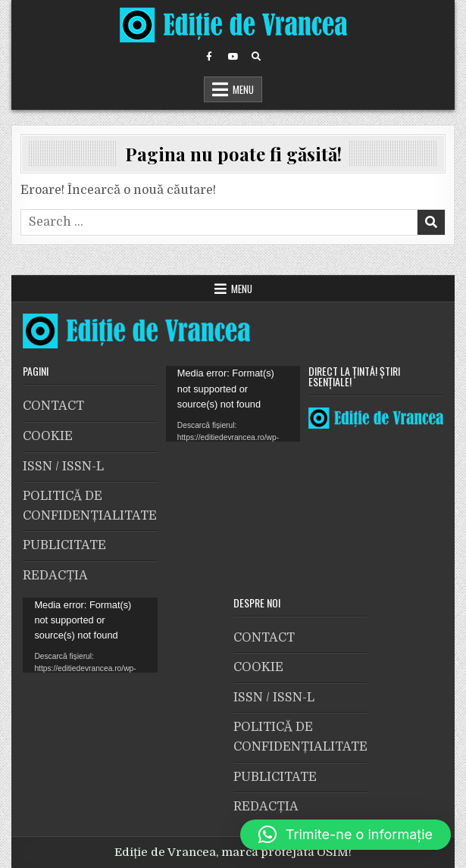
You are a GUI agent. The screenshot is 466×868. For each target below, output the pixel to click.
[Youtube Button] (233, 57)
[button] (346, 835)
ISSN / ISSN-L (63, 467)
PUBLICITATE (64, 545)
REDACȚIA (55, 576)
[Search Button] (256, 57)
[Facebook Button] (209, 57)
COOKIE (48, 436)
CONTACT (53, 406)
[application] (233, 404)
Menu (243, 89)
